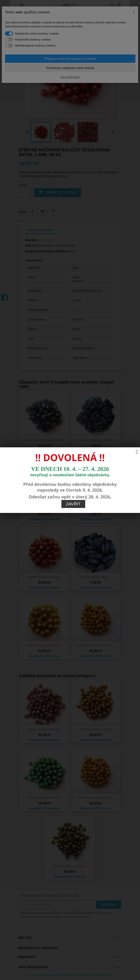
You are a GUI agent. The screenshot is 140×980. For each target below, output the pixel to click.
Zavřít (73, 326)
